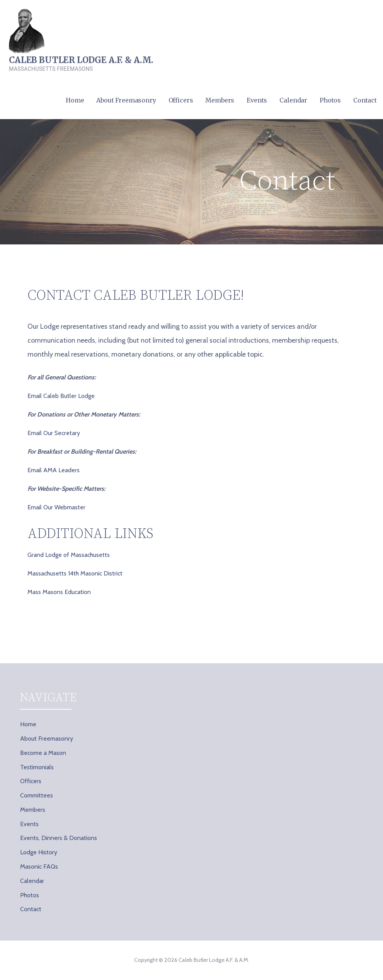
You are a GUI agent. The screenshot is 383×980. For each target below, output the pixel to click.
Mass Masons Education (59, 592)
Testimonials (37, 767)
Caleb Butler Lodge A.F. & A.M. (81, 60)
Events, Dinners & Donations (59, 838)
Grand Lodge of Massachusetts (69, 555)
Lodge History (39, 852)
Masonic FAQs (39, 866)
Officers (181, 100)
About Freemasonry (126, 100)
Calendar (293, 100)
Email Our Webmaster (56, 507)
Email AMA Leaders (54, 470)
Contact (365, 100)
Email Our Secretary (54, 433)
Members (220, 100)
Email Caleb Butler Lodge (61, 396)
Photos (330, 100)
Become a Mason (43, 753)
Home (75, 100)
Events (257, 100)
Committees (37, 795)
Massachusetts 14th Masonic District (75, 573)
